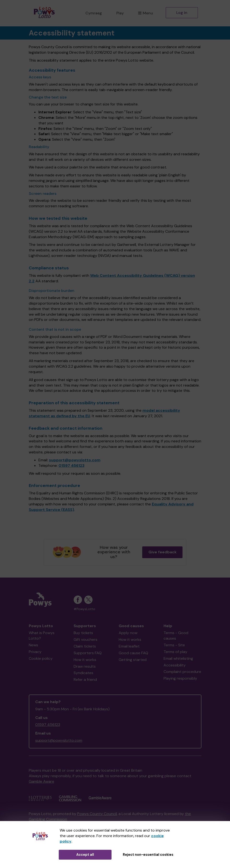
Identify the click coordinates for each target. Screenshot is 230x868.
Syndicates (83, 673)
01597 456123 (71, 466)
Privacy (35, 652)
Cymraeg (94, 13)
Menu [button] (145, 13)
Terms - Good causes (176, 636)
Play (120, 13)
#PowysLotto (84, 609)
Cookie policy (41, 658)
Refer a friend (85, 680)
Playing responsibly (180, 678)
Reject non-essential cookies (148, 855)
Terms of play (175, 652)
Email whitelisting (178, 658)
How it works (85, 660)
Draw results (85, 666)
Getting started (133, 660)
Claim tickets (85, 646)
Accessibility (175, 665)
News (33, 645)
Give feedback (162, 552)
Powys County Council (97, 814)
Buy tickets (83, 633)
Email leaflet (129, 646)
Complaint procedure (182, 672)
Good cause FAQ (133, 653)
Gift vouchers (86, 639)
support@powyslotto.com (75, 460)
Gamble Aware (41, 781)
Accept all (85, 855)
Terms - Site (174, 645)
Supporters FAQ (88, 653)
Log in (182, 13)
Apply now (128, 633)
